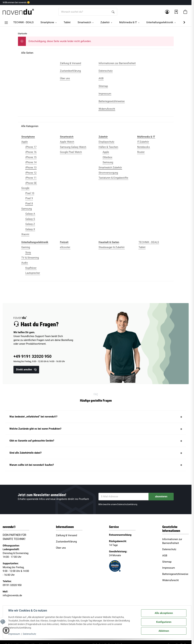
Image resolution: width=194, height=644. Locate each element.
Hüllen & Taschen (108, 147)
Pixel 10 (30, 193)
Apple (25, 142)
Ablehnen (164, 631)
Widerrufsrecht (170, 580)
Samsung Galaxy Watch (73, 147)
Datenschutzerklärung (127, 504)
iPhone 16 (31, 152)
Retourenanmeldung (120, 535)
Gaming (26, 247)
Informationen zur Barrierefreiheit (172, 541)
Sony (28, 252)
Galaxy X (30, 229)
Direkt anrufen (26, 370)
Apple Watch (67, 142)
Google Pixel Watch (71, 152)
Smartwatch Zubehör (110, 168)
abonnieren (161, 496)
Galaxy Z (30, 224)
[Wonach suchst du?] (84, 12)
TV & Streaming (30, 258)
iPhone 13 (31, 168)
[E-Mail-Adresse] (124, 497)
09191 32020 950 (12, 585)
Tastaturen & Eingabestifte (113, 178)
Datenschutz (29, 634)
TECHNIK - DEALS (149, 242)
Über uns (61, 548)
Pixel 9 (29, 198)
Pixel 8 (29, 204)
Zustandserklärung (66, 542)
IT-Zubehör (143, 142)
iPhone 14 (31, 162)
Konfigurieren (164, 622)
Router (141, 152)
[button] (167, 12)
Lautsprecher (33, 273)
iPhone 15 (31, 157)
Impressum (14, 634)
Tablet (142, 247)
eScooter (65, 247)
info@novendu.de (12, 595)
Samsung (27, 209)
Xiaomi (25, 234)
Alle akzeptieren (164, 613)
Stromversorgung (108, 173)
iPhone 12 (31, 173)
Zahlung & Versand (66, 535)
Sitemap (167, 562)
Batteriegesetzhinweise (175, 574)
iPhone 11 (31, 178)
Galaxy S (30, 219)
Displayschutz (106, 142)
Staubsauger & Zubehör (112, 247)
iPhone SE (31, 183)
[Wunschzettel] (176, 12)
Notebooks (144, 147)
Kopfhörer (31, 268)
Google (25, 188)
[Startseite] (18, 12)
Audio (25, 263)
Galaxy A (30, 214)
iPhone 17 (31, 147)
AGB (165, 556)
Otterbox (107, 157)
